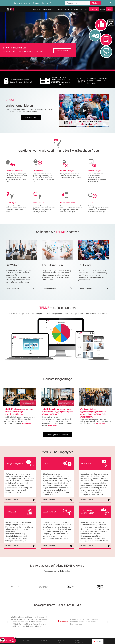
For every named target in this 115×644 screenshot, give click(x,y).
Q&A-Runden (38, 170)
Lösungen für (37, 9)
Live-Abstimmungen (14, 170)
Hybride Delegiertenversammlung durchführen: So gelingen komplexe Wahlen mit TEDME (57, 412)
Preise (86, 9)
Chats (90, 202)
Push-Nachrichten (68, 202)
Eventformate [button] (44, 640)
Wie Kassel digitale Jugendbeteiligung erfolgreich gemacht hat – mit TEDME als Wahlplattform (93, 413)
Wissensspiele (39, 202)
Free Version (79, 643)
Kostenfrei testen (31, 117)
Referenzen (69, 9)
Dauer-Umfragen (67, 170)
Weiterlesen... (27, 423)
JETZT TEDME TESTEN (62, 51)
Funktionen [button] (26, 640)
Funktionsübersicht (49, 9)
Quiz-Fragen (11, 202)
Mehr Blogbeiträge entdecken (58, 435)
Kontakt (103, 9)
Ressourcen (78, 9)
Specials (60, 9)
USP (59, 643)
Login (109, 9)
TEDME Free (94, 9)
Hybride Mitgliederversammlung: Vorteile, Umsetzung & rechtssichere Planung (18, 412)
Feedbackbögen (94, 170)
